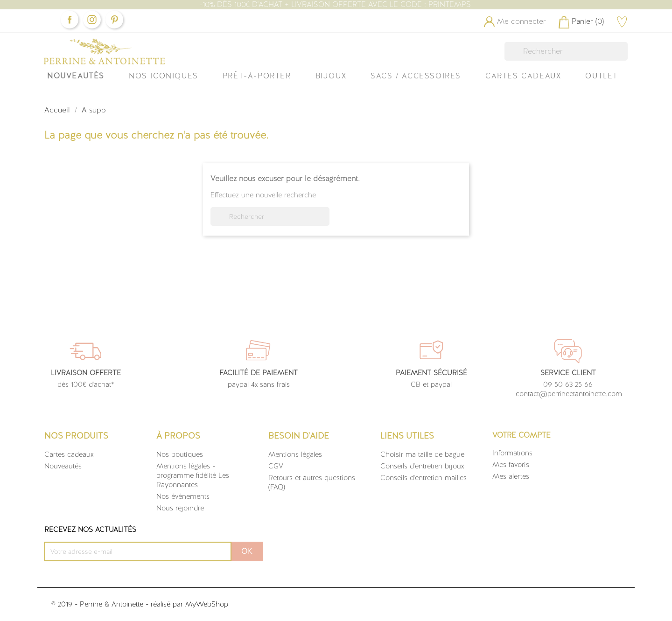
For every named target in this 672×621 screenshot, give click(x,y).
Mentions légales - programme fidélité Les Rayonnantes (193, 475)
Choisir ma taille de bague (422, 454)
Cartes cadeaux (69, 454)
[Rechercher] (566, 51)
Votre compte (521, 435)
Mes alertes (511, 476)
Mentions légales (295, 454)
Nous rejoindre (180, 508)
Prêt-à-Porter (257, 76)
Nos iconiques (164, 76)
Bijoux (331, 76)
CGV (276, 466)
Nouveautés (76, 76)
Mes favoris (511, 465)
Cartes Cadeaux (523, 76)
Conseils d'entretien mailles (423, 478)
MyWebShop (207, 604)
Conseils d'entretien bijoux (422, 466)
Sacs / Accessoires (416, 76)
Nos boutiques (180, 454)
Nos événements (183, 496)
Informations (512, 453)
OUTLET (602, 76)
